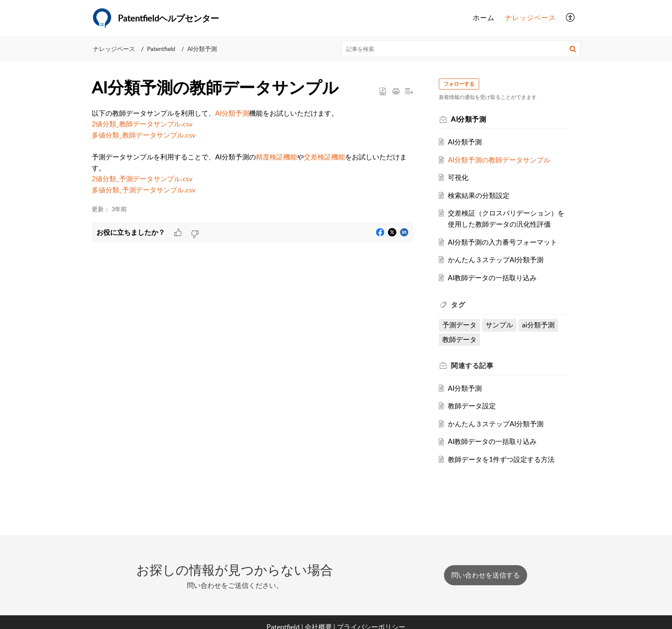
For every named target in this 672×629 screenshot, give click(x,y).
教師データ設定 (474, 406)
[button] (571, 18)
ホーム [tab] (484, 18)
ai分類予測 (540, 325)
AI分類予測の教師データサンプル (501, 160)
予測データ (461, 325)
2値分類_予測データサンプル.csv (142, 179)
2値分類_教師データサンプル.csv (142, 124)
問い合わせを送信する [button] (486, 575)
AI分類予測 (202, 49)
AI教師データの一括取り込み (494, 278)
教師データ (461, 339)
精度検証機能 (276, 157)
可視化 (460, 177)
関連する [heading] (474, 365)
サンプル (501, 325)
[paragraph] (252, 152)
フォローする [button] (461, 84)
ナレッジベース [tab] (530, 18)
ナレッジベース (114, 49)
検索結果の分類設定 (480, 195)
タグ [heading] (460, 305)
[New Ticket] (486, 575)
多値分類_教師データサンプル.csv (144, 135)
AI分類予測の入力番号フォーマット (504, 242)
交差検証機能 (324, 157)
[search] (461, 49)
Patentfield (161, 49)
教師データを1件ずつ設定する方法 (503, 459)
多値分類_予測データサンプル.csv (144, 190)
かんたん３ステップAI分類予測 (497, 260)
